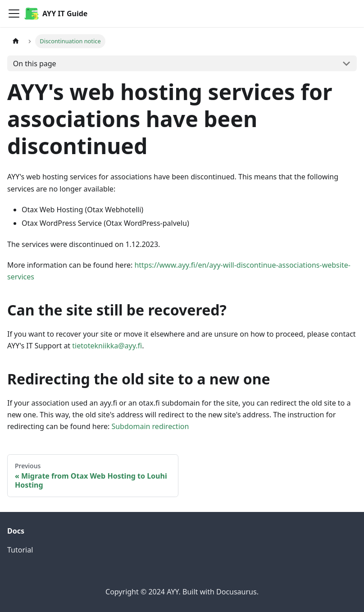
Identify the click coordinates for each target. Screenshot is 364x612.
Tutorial (20, 550)
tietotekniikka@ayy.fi (107, 346)
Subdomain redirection (150, 426)
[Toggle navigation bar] (14, 14)
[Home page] (16, 41)
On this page (35, 64)
